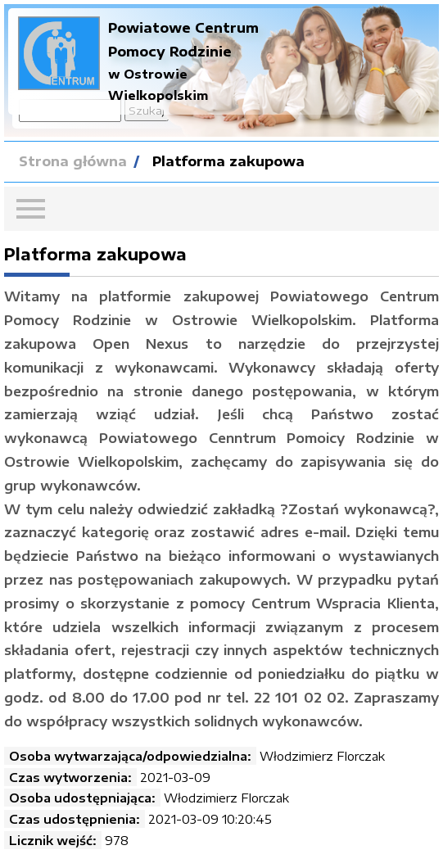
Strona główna (73, 161)
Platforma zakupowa (228, 161)
